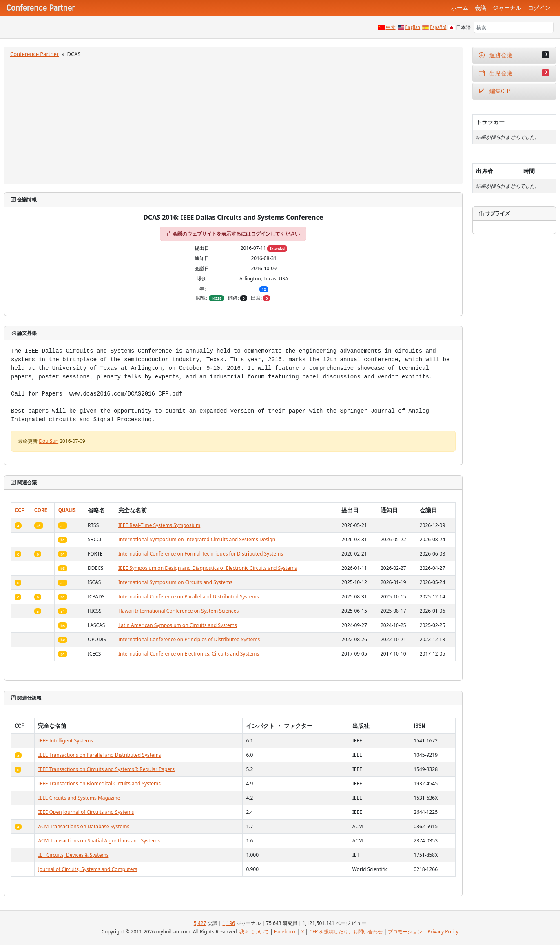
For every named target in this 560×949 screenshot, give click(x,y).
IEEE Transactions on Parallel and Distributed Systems (99, 755)
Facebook (285, 932)
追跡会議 (514, 55)
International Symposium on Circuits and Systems (175, 582)
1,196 (229, 923)
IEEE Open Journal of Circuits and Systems (86, 812)
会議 (480, 8)
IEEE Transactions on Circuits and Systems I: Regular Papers (106, 769)
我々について (254, 932)
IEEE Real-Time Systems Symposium (159, 525)
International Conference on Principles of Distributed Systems (189, 639)
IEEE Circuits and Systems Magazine (79, 798)
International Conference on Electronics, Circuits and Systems (189, 654)
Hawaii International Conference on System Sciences (178, 611)
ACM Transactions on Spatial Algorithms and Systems (99, 841)
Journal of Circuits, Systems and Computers (87, 869)
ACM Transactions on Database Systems (84, 826)
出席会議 (514, 73)
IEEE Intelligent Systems (65, 741)
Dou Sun (49, 441)
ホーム (460, 8)
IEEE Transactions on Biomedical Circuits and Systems (99, 783)
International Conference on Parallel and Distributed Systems (188, 597)
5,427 (200, 923)
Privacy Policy (443, 932)
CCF (19, 510)
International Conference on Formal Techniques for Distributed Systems (201, 554)
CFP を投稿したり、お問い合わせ (346, 932)
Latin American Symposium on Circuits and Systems (178, 625)
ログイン (539, 8)
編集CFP (495, 91)
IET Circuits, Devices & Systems (73, 855)
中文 (391, 27)
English (413, 27)
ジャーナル (507, 8)
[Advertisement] (233, 120)
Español (438, 27)
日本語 (463, 27)
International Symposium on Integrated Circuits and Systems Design (197, 539)
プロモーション (405, 932)
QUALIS (67, 510)
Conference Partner (34, 54)
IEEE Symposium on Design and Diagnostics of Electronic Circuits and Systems (208, 568)
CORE (41, 510)
